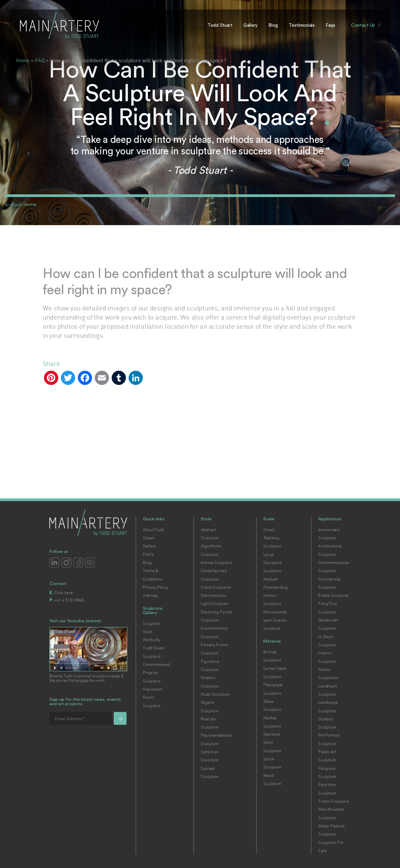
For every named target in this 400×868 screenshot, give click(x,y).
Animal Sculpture (217, 562)
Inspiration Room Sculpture (152, 697)
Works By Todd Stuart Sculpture (153, 648)
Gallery (250, 25)
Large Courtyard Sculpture (272, 562)
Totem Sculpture (333, 801)
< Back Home (21, 204)
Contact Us (363, 25)
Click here (63, 592)
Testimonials (302, 25)
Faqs (330, 25)
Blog (273, 25)
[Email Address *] (81, 718)
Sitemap (150, 595)
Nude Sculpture (215, 694)
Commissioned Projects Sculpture (156, 672)
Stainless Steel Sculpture (272, 742)
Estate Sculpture (333, 595)
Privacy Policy (155, 587)
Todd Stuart (220, 25)
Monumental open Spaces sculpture (275, 620)
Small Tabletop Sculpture (272, 538)
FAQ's (148, 554)
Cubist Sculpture (216, 587)
